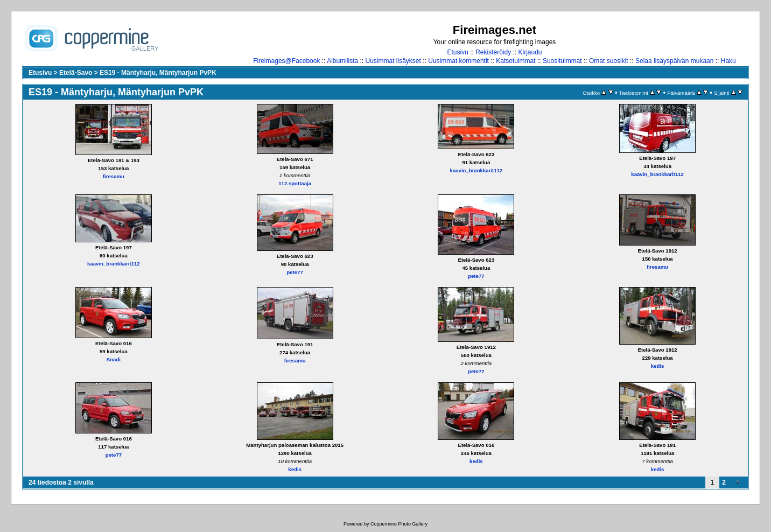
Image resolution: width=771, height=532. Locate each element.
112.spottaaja (295, 183)
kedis (658, 366)
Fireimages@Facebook (286, 61)
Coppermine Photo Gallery (399, 524)
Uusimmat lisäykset (393, 61)
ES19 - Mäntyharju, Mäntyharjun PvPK (158, 73)
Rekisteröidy (493, 52)
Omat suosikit (609, 61)
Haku (728, 61)
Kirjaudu (530, 52)
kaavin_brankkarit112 (476, 170)
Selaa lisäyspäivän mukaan (674, 61)
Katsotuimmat (516, 61)
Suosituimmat (562, 61)
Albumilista (342, 61)
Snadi (114, 359)
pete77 (295, 272)
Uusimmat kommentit (458, 61)
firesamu (114, 176)
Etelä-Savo (76, 73)
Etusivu (457, 52)
